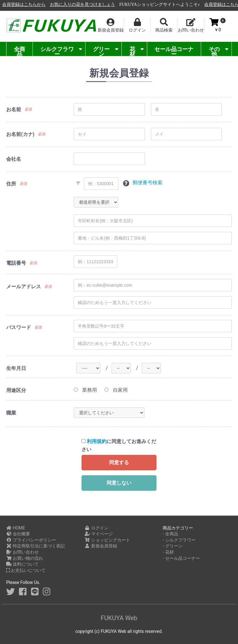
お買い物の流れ (25, 558)
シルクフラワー (61, 51)
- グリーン (172, 546)
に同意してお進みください (119, 445)
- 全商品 (170, 534)
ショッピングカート (107, 540)
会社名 (14, 159)
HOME (16, 528)
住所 (11, 184)
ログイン (97, 528)
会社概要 (18, 534)
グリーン (106, 51)
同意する (119, 462)
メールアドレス (24, 287)
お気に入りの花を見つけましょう (152, 4)
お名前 (14, 109)
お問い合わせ (22, 552)
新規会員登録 (101, 546)
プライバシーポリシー (31, 540)
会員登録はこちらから (93, 4)
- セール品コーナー (181, 558)
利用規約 (97, 441)
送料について (22, 564)
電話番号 (16, 263)
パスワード (19, 327)
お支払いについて (26, 570)
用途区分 (16, 390)
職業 (11, 413)
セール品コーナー (174, 51)
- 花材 (168, 552)
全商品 (20, 51)
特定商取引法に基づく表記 (35, 546)
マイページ (99, 534)
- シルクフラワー (179, 540)
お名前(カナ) (20, 134)
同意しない (119, 483)
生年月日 (16, 368)
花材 (137, 51)
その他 (218, 51)
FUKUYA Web (119, 618)
